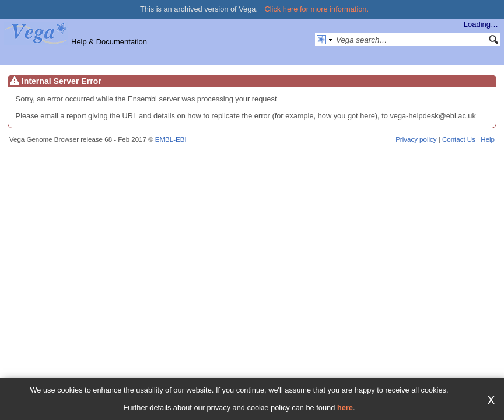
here (345, 407)
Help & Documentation (109, 42)
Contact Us (459, 139)
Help (488, 139)
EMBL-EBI (171, 139)
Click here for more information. (317, 9)
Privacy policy (416, 139)
